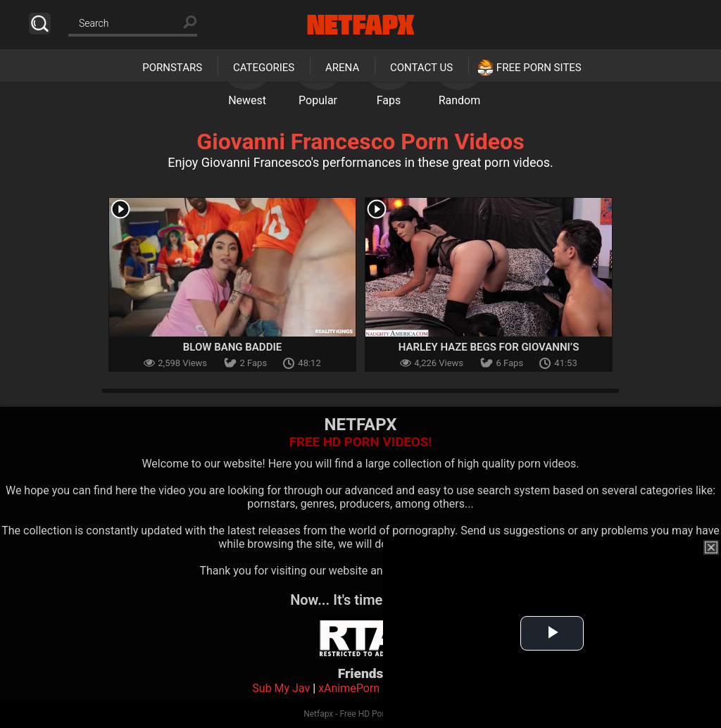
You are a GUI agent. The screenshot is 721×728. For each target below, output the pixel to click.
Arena (342, 68)
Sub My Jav (281, 688)
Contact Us (421, 68)
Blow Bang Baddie (232, 347)
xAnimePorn (349, 688)
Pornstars (172, 68)
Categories (264, 68)
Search (40, 24)
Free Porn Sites (539, 68)
